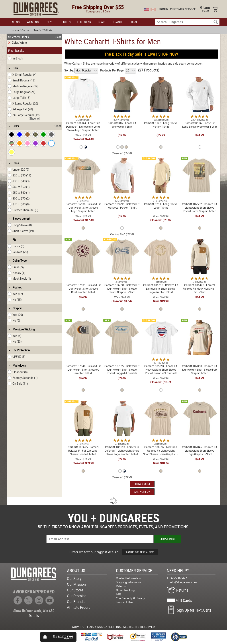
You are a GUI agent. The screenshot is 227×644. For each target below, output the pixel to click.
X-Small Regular (22, 75)
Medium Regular (23, 86)
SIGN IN (163, 9)
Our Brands (76, 602)
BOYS (50, 22)
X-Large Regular (23, 103)
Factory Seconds (23, 378)
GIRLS (67, 22)
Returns (121, 586)
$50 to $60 (19, 193)
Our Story (74, 579)
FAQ (118, 594)
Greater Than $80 (23, 210)
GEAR (101, 22)
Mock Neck (19, 279)
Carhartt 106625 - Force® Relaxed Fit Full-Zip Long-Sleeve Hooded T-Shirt (83, 405)
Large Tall (19, 98)
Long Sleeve (20, 225)
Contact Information (128, 578)
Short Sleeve (21, 231)
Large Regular (22, 92)
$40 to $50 (19, 187)
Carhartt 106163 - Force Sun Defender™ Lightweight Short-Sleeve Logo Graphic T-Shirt (122, 405)
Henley (16, 273)
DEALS (135, 22)
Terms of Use (124, 602)
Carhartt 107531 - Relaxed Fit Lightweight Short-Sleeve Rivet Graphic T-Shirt (83, 243)
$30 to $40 (19, 181)
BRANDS (118, 22)
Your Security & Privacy (130, 598)
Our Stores (75, 590)
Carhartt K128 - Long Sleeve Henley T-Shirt (161, 79)
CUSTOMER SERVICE (183, 9)
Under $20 (18, 170)
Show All (35, 119)
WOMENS (33, 22)
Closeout (18, 372)
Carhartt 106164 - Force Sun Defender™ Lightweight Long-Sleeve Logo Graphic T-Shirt (83, 81)
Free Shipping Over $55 (98, 7)
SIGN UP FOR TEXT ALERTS (140, 552)
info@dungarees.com (183, 582)
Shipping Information (129, 582)
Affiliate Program (80, 607)
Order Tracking (125, 590)
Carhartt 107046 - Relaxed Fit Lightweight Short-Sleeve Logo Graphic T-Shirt (200, 405)
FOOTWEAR (84, 22)
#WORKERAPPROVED (34, 592)
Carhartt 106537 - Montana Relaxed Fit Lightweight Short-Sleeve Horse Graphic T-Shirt (161, 405)
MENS (16, 22)
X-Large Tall (20, 109)
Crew (16, 267)
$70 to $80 (19, 204)
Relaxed (18, 252)
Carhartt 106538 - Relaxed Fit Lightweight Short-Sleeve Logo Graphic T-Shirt (83, 162)
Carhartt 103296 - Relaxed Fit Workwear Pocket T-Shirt (122, 160)
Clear (58, 37)
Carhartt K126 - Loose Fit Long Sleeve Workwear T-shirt (200, 79)
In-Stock (15, 58)
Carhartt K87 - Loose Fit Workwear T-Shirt (122, 79)
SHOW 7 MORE (142, 484)
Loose (16, 246)
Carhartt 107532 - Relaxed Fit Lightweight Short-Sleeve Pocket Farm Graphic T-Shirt (200, 162)
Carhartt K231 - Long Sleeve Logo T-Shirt (161, 160)
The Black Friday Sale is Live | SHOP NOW (141, 54)
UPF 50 (17, 357)
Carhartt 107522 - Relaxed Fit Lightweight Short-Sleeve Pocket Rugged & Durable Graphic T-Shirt (122, 326)
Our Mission (76, 584)
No (15, 300)
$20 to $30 (19, 175)
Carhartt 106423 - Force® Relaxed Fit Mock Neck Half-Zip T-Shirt (200, 243)
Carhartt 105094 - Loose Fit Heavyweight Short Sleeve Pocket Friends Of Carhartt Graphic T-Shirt (161, 326)
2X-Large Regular (24, 115)
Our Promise (77, 596)
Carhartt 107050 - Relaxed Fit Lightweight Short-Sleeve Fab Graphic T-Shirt (200, 324)
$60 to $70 (19, 198)
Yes (15, 294)
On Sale (18, 383)
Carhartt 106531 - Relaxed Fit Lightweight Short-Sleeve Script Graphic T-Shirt (122, 243)
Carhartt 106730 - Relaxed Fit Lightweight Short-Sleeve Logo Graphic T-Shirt (161, 243)
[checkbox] (12, 134)
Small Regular (22, 80)
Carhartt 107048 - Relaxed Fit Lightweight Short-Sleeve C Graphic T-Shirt (83, 324)
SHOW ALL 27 (142, 492)
